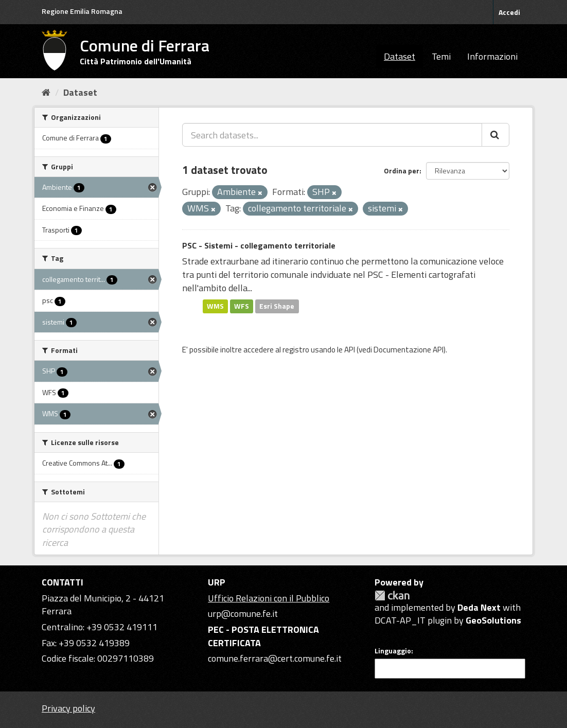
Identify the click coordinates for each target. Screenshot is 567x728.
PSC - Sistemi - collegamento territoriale (259, 245)
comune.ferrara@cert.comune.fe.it (275, 658)
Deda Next (479, 607)
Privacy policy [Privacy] (68, 708)
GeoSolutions (493, 620)
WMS (215, 306)
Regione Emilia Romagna (82, 11)
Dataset (400, 56)
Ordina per (402, 171)
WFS (242, 306)
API (350, 350)
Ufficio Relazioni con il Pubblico (269, 598)
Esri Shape (277, 306)
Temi (441, 56)
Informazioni (492, 56)
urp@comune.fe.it (243, 614)
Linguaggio (393, 651)
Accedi (509, 12)
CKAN (392, 596)
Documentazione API (409, 350)
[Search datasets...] (332, 135)
